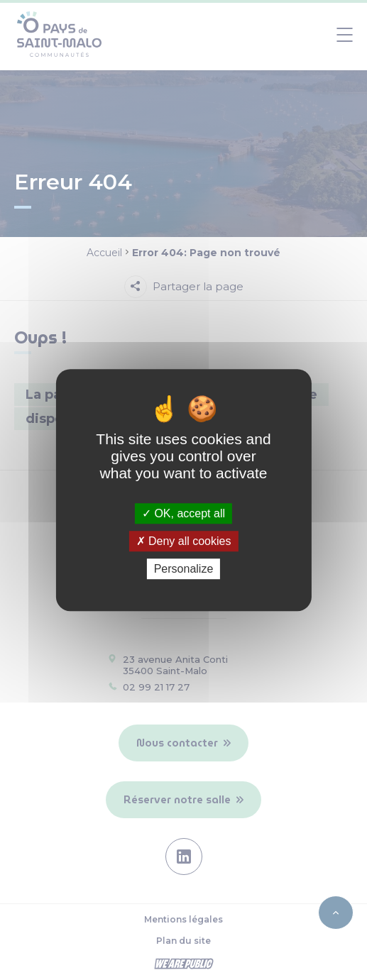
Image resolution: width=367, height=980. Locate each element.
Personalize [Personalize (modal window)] (184, 569)
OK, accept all (183, 513)
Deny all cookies (184, 541)
